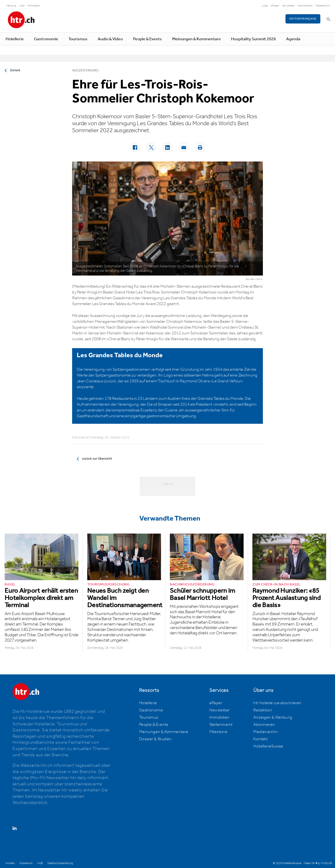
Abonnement (305, 6)
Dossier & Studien (155, 739)
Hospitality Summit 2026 (253, 39)
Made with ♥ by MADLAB (318, 863)
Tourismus (78, 39)
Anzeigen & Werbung (273, 717)
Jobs (22, 6)
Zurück (15, 70)
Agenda (293, 39)
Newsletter (288, 6)
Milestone (218, 732)
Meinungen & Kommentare (196, 39)
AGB (40, 863)
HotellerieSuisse (268, 746)
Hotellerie (15, 39)
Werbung (11, 6)
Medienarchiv (323, 6)
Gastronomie (46, 39)
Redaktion (263, 710)
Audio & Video (110, 39)
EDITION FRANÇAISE (303, 19)
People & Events (147, 39)
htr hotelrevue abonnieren (277, 703)
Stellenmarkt (221, 725)
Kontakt (260, 739)
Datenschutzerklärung (60, 863)
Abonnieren (264, 725)
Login (265, 6)
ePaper (275, 6)
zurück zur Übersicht (97, 459)
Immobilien (34, 6)
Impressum (26, 863)
